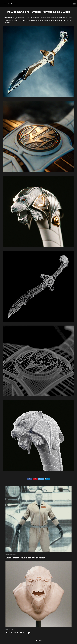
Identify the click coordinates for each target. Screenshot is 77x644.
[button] (38, 641)
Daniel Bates (10, 4)
